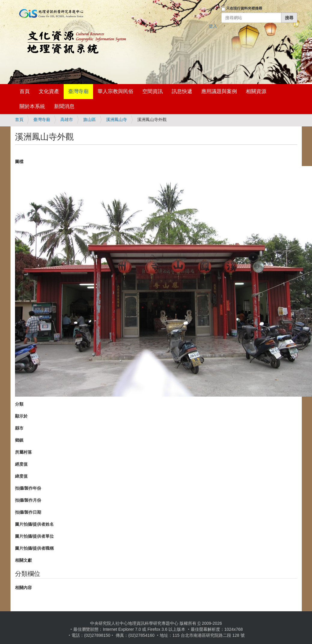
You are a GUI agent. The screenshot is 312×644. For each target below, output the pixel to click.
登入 (213, 26)
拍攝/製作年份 (28, 488)
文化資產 (49, 91)
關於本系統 (32, 106)
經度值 (21, 464)
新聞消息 (64, 106)
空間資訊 (153, 91)
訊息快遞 (182, 91)
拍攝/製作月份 (28, 500)
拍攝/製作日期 (28, 512)
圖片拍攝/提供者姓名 (35, 524)
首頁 (25, 91)
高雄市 (67, 119)
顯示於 (21, 416)
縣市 (19, 428)
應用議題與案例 (219, 91)
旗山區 (89, 119)
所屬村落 (23, 452)
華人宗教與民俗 (115, 91)
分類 (19, 404)
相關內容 (23, 588)
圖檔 (19, 162)
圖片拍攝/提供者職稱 (35, 548)
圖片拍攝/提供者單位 (35, 536)
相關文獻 (23, 560)
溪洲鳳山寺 (117, 119)
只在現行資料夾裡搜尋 (244, 8)
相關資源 (256, 91)
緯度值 (21, 476)
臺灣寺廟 (78, 91)
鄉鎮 (19, 440)
